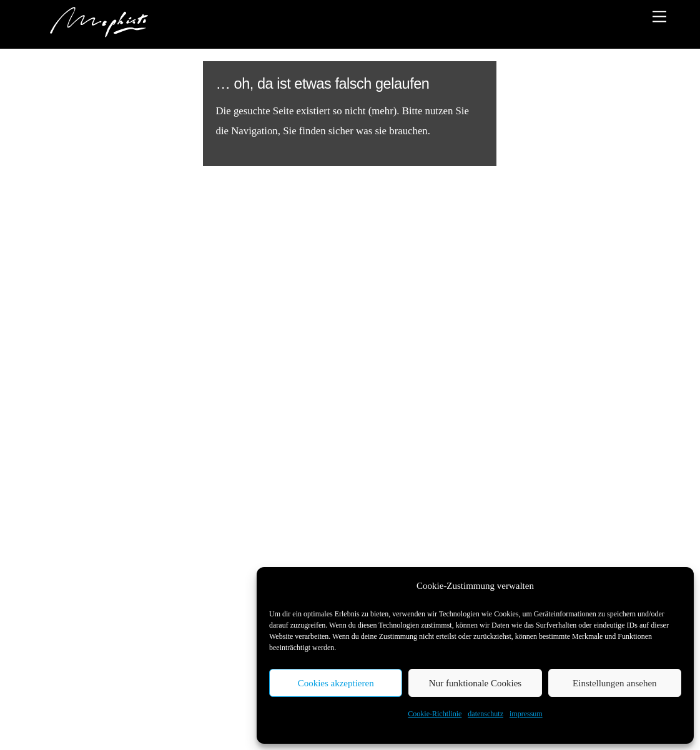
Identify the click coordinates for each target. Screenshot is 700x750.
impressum (526, 714)
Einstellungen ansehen (615, 683)
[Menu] (659, 17)
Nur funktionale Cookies (475, 683)
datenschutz (486, 714)
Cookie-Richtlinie (435, 714)
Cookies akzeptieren (336, 683)
